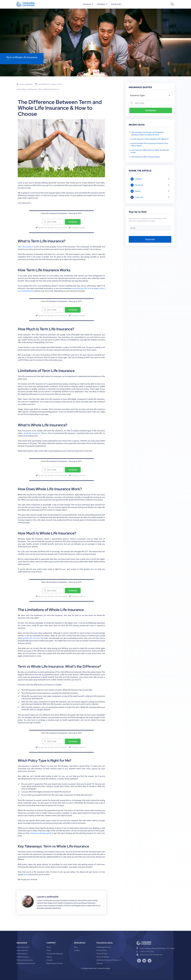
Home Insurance (23, 947)
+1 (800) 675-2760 (145, 951)
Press (48, 950)
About (49, 947)
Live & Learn (116, 4)
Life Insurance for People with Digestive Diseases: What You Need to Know (148, 134)
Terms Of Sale (102, 954)
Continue (73, 222)
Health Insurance (23, 957)
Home (19, 89)
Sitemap (100, 963)
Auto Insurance (22, 950)
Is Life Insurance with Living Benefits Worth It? (150, 139)
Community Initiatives (55, 954)
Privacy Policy (102, 950)
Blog (24, 89)
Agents (49, 957)
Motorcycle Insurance (25, 960)
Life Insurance (32, 89)
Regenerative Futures (55, 963)
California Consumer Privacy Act (109, 960)
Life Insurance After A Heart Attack (146, 157)
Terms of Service (103, 957)
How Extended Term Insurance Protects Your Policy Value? (150, 145)
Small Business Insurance (26, 963)
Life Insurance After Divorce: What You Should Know (150, 151)
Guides (77, 950)
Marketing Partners (104, 947)
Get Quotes (151, 110)
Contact (49, 960)
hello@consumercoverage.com (150, 955)
